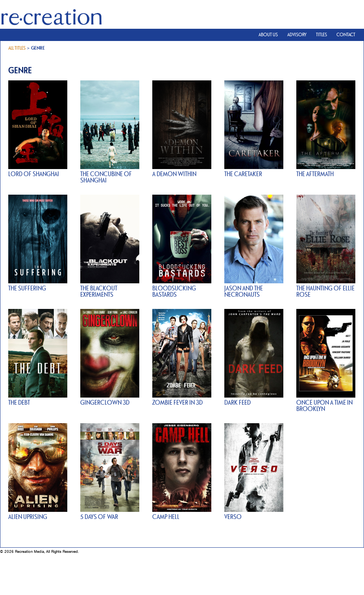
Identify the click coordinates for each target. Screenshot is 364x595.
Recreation (51, 23)
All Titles (17, 48)
